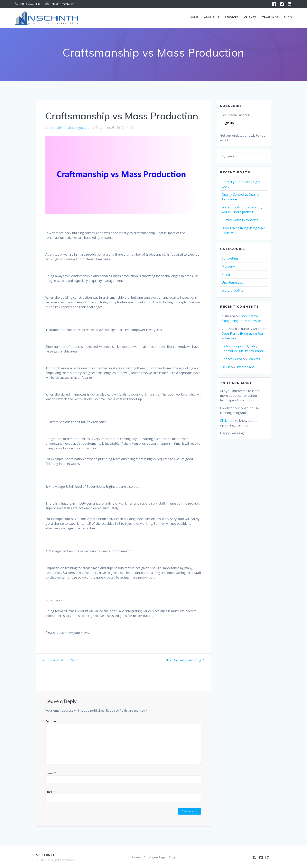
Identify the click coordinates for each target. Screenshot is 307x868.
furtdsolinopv (232, 346)
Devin (226, 367)
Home (194, 17)
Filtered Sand (245, 367)
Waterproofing (233, 290)
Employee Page (155, 857)
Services (232, 17)
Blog (288, 17)
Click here (227, 421)
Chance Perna (232, 359)
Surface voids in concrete (240, 220)
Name (51, 773)
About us (212, 17)
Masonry (228, 266)
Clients (250, 17)
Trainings (270, 17)
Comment (52, 721)
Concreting (230, 258)
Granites (254, 359)
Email (50, 792)
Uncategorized (79, 128)
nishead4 (55, 128)
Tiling (226, 274)
